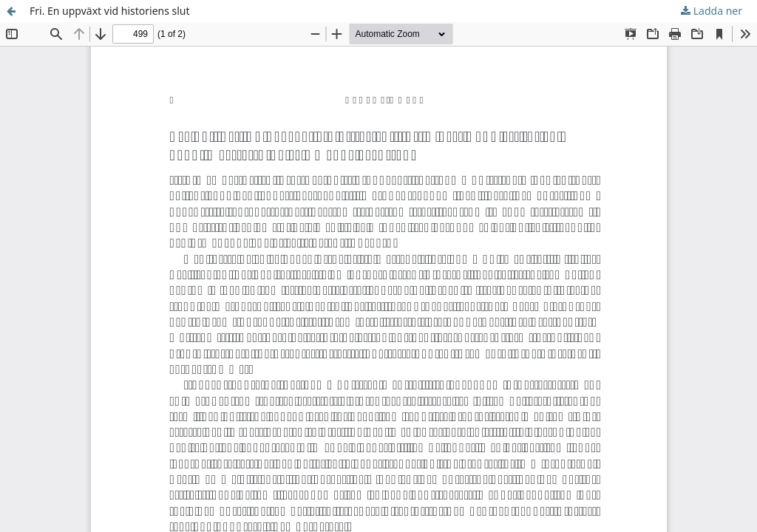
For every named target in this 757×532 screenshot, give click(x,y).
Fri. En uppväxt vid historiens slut (110, 11)
